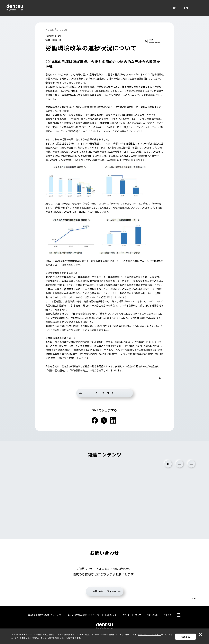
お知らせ (167, 615)
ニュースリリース (105, 393)
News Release (56, 29)
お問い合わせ (152, 615)
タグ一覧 (126, 615)
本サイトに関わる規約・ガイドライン (84, 615)
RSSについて (111, 615)
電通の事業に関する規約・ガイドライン (45, 615)
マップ (138, 615)
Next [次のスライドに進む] (191, 464)
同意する (185, 637)
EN (186, 8)
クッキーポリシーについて (150, 635)
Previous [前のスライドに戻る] (180, 464)
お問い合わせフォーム (105, 591)
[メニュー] (200, 8)
